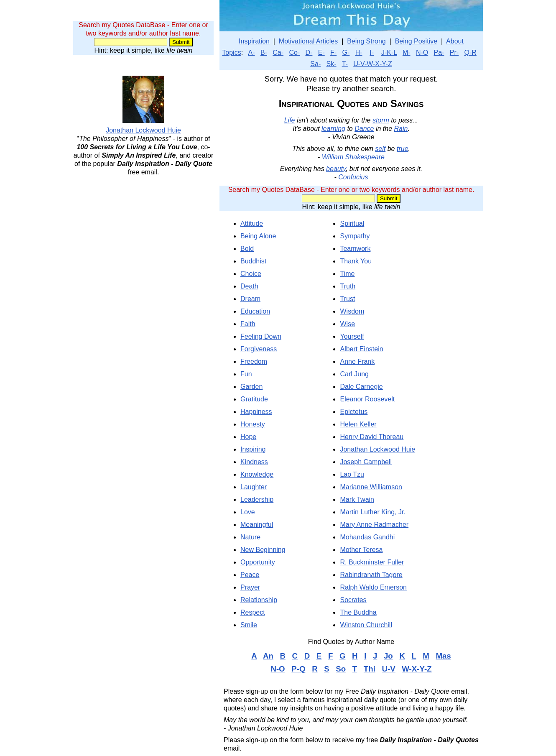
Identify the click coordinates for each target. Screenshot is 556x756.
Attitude (252, 223)
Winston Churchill (366, 625)
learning (333, 129)
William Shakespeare (353, 157)
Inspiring (253, 449)
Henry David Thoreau (372, 437)
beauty (336, 169)
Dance (364, 129)
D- (309, 52)
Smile (249, 625)
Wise (347, 324)
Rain (401, 129)
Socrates (353, 600)
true (403, 149)
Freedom (254, 361)
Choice (251, 274)
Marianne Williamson (371, 487)
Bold (247, 249)
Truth (348, 286)
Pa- (439, 52)
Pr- (454, 52)
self (380, 149)
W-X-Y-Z (417, 669)
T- (345, 64)
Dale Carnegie (361, 387)
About (455, 41)
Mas (443, 656)
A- (252, 52)
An (268, 656)
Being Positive (416, 41)
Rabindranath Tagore (371, 575)
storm (381, 120)
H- (359, 52)
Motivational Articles (308, 41)
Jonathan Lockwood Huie (377, 449)
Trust (347, 299)
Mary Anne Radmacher (374, 525)
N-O (422, 52)
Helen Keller (358, 424)
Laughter (254, 487)
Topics (231, 52)
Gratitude (254, 399)
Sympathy (355, 236)
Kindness (254, 462)
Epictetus (354, 412)
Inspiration (254, 41)
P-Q (298, 669)
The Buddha (358, 612)
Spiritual (352, 223)
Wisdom (352, 311)
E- (321, 52)
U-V (388, 669)
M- (407, 52)
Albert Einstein (361, 349)
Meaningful (257, 525)
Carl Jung (354, 374)
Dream (250, 299)
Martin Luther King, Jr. (373, 512)
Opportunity (258, 562)
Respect (253, 612)
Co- (294, 52)
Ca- (278, 52)
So (341, 669)
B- (264, 52)
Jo (388, 656)
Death (249, 286)
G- (346, 52)
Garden (251, 387)
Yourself (352, 336)
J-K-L (389, 52)
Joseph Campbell (366, 462)
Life (290, 120)
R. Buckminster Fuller (372, 562)
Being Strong (366, 41)
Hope (248, 437)
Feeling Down (261, 336)
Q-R (470, 52)
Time (347, 274)
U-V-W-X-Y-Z (372, 64)
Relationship (259, 600)
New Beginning (263, 550)
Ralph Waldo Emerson (373, 587)
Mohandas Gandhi (367, 537)
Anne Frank (357, 361)
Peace (250, 575)
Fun (246, 374)
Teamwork (355, 249)
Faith (248, 324)
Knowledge (257, 474)
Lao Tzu (352, 474)
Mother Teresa (361, 550)
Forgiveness (259, 349)
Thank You (356, 261)
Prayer (250, 587)
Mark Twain (357, 499)
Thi (370, 669)
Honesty (253, 424)
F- (333, 52)
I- (372, 52)
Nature (250, 537)
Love (248, 512)
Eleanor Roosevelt (367, 399)
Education (255, 311)
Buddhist (253, 261)
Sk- (332, 64)
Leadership (257, 499)
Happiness (256, 412)
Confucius (353, 177)
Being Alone (258, 236)
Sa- (315, 64)
